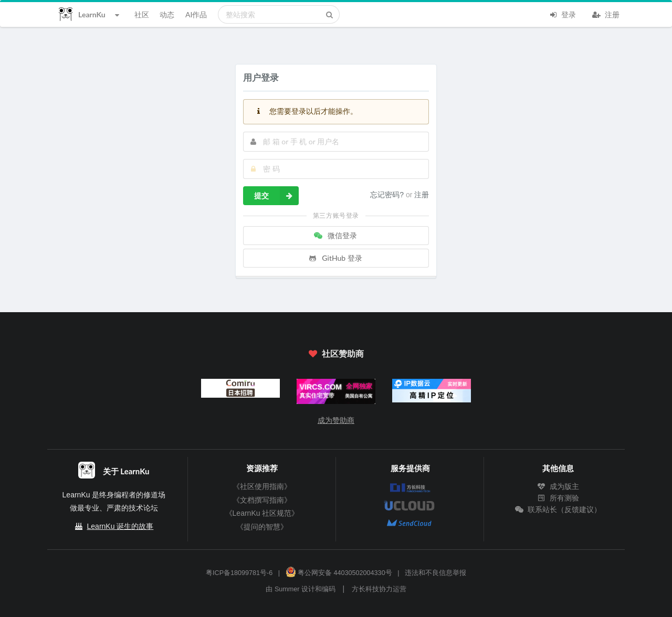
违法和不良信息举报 (435, 573)
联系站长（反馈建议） (558, 509)
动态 (167, 14)
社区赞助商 (336, 353)
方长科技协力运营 (379, 589)
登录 (562, 14)
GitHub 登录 (335, 258)
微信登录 (335, 235)
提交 (276, 196)
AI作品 (196, 14)
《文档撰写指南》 (262, 500)
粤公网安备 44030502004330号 (339, 573)
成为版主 (558, 486)
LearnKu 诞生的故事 (120, 526)
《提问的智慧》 (262, 527)
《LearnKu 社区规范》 (262, 513)
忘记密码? (388, 195)
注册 (606, 14)
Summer (287, 589)
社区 (142, 14)
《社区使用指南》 (262, 486)
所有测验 (558, 498)
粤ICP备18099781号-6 (239, 573)
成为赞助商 (336, 420)
